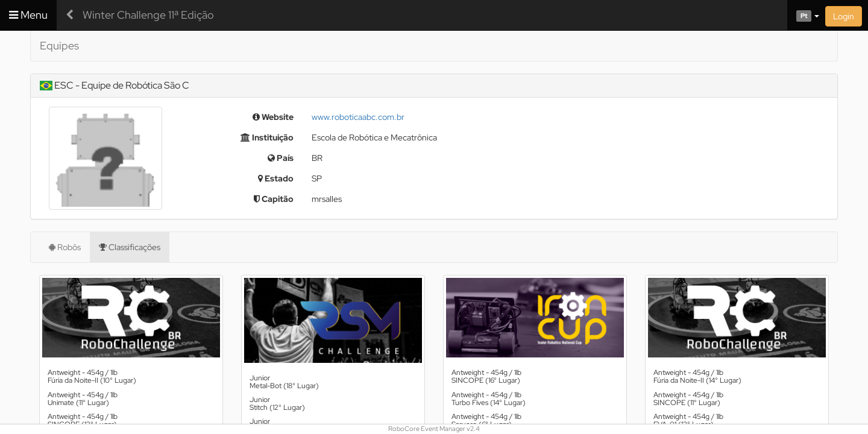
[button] (803, 15)
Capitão (274, 199)
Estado (276, 178)
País (281, 158)
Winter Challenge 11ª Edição (148, 15)
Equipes (59, 46)
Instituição (267, 137)
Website (273, 117)
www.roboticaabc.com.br (358, 117)
